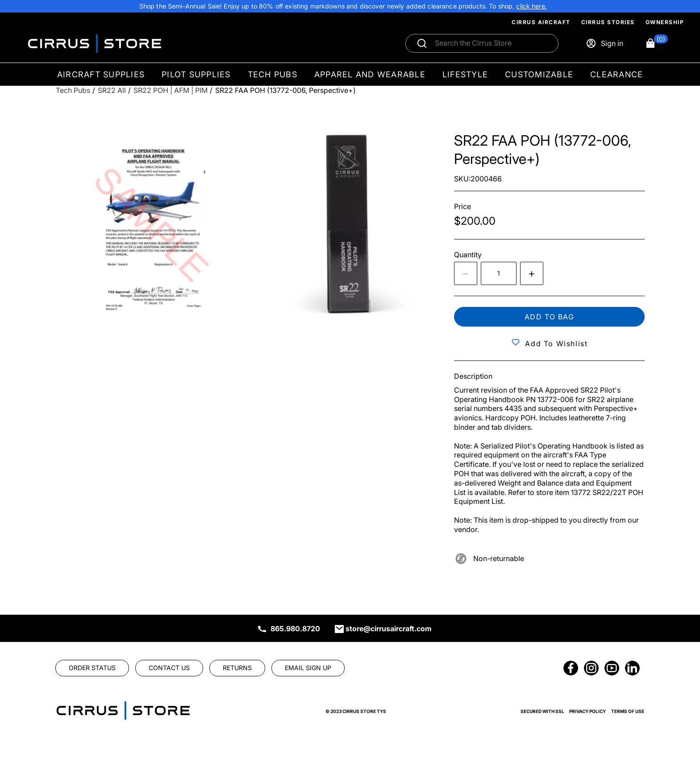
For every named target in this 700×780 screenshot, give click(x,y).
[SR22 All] (112, 90)
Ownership (665, 22)
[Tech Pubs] (73, 90)
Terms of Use (628, 711)
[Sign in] (604, 43)
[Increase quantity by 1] (532, 273)
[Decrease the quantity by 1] (466, 273)
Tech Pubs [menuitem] (273, 74)
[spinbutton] (499, 273)
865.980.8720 (295, 629)
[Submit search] (422, 43)
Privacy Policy (587, 711)
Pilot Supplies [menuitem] (196, 74)
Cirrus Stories (608, 22)
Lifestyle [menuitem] (465, 74)
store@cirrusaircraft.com (389, 629)
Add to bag (550, 317)
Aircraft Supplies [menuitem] (101, 74)
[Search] (492, 43)
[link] (531, 6)
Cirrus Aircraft (541, 22)
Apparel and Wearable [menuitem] (370, 74)
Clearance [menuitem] (617, 74)
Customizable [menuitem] (539, 74)
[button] (656, 43)
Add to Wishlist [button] (556, 344)
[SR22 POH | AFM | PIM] (171, 90)
